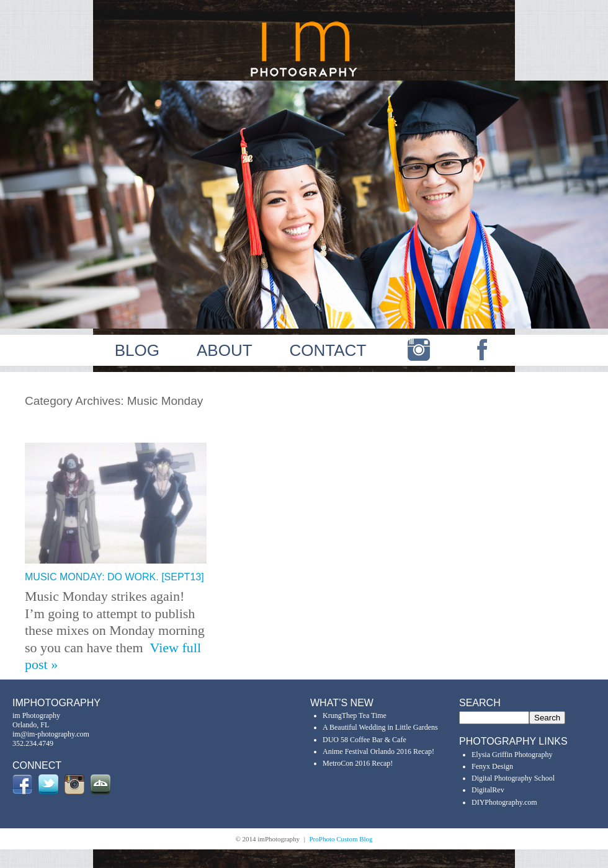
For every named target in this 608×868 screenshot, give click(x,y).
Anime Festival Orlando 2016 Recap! (378, 751)
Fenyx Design (492, 766)
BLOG (137, 350)
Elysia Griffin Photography (512, 755)
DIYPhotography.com (504, 802)
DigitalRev (488, 790)
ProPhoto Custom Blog (341, 839)
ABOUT (225, 350)
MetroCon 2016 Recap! (358, 763)
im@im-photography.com (51, 734)
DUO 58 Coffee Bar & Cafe (364, 740)
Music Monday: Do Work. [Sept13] (114, 577)
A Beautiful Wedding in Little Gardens (380, 727)
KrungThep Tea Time (355, 715)
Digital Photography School (513, 778)
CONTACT (328, 350)
